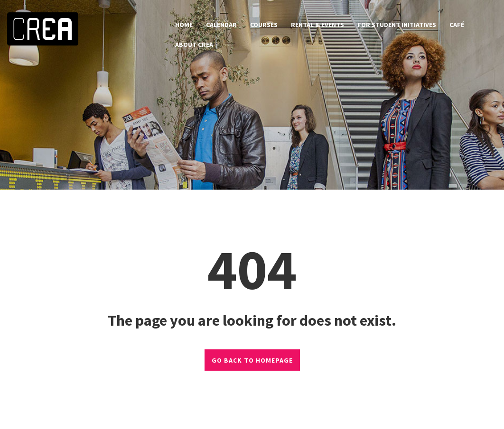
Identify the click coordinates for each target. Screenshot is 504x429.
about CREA (194, 45)
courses (264, 25)
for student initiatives (397, 25)
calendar (221, 25)
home (184, 25)
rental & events (317, 25)
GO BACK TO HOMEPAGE (252, 360)
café (457, 25)
